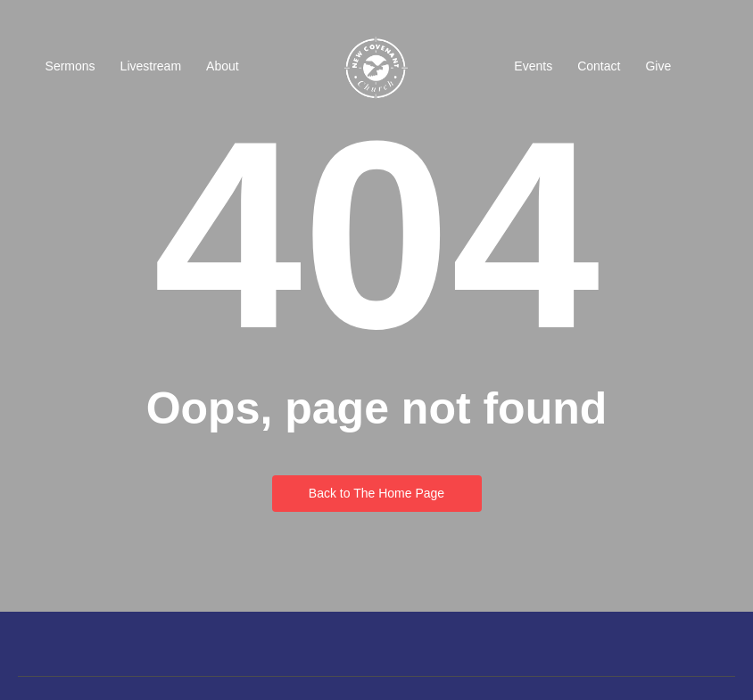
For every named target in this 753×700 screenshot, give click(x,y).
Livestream (151, 66)
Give (658, 66)
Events (533, 66)
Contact (599, 66)
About (223, 66)
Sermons (70, 66)
